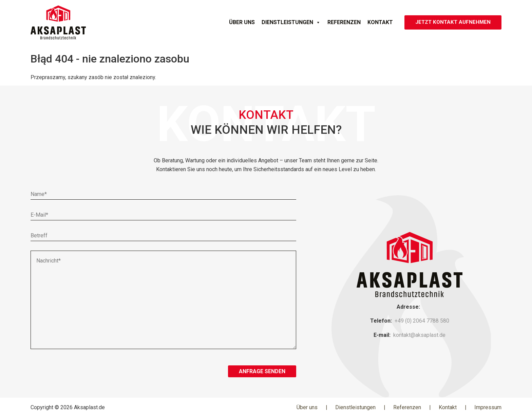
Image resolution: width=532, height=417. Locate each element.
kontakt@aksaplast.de (419, 335)
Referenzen (341, 22)
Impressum (488, 407)
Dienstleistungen (288, 22)
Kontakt (377, 22)
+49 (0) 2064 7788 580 (422, 321)
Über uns (239, 22)
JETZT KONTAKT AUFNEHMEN (452, 22)
